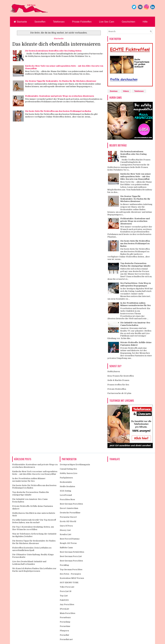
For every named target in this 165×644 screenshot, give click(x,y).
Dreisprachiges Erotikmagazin (75, 465)
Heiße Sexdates (67, 486)
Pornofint (64, 635)
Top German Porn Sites (71, 569)
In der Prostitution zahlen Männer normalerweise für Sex (135, 304)
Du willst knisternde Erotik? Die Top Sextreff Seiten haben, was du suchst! (34, 521)
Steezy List (65, 530)
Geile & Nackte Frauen (118, 380)
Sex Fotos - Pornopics (70, 574)
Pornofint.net (66, 639)
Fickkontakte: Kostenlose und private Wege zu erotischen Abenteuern (60, 96)
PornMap (64, 565)
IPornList (64, 609)
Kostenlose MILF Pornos (72, 578)
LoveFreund (66, 495)
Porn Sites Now (67, 499)
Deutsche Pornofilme (70, 513)
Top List (64, 596)
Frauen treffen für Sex (118, 385)
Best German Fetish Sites (72, 552)
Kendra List (66, 534)
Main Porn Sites (68, 613)
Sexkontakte (66, 482)
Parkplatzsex (66, 478)
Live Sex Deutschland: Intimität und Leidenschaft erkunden (29, 563)
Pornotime (65, 626)
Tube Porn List (67, 587)
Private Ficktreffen (82, 22)
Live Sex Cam (107, 22)
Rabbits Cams (66, 548)
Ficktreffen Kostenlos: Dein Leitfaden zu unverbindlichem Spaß (32, 549)
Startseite (20, 22)
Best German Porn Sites (71, 504)
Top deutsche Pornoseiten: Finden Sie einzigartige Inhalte (135, 265)
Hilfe (145, 22)
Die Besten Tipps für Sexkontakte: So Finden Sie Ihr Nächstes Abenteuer (61, 81)
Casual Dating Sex (68, 469)
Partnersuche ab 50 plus (119, 393)
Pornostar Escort (68, 517)
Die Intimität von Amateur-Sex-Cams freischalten (135, 324)
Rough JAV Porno (68, 543)
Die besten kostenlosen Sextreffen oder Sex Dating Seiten (53, 51)
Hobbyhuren (114, 371)
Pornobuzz (65, 617)
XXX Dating (66, 491)
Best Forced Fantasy (70, 539)
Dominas (114, 91)
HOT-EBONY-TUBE (69, 583)
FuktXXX (64, 600)
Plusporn (64, 631)
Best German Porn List (71, 556)
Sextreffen (40, 22)
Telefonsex (59, 22)
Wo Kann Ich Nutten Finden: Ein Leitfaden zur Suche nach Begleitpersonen (34, 570)
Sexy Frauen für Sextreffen (121, 376)
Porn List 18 (66, 591)
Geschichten (128, 22)
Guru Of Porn (66, 526)
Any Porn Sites (67, 604)
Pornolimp (65, 622)
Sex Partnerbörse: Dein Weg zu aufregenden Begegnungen (136, 284)
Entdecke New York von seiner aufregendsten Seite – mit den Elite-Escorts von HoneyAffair (136, 176)
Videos (126, 91)
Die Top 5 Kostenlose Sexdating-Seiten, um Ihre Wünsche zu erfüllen (33, 528)
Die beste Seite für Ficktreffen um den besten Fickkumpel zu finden (58, 111)
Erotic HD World (68, 521)
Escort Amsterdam (69, 508)
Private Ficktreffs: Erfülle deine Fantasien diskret (136, 344)
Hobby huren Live (69, 473)
